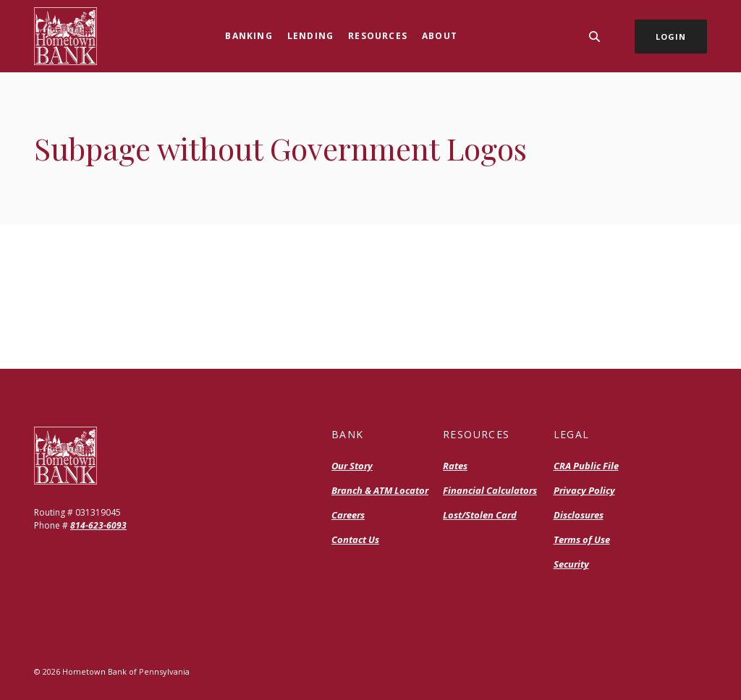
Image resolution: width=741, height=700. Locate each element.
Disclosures (579, 515)
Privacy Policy (584, 490)
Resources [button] (378, 36)
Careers (348, 515)
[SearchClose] (595, 37)
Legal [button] (572, 434)
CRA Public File (586, 466)
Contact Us (355, 539)
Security (571, 564)
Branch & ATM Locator (380, 490)
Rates (455, 466)
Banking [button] (249, 36)
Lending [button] (310, 36)
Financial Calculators (490, 490)
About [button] (440, 36)
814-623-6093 (98, 525)
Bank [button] (348, 434)
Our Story (352, 466)
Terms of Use (582, 539)
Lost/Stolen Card (480, 515)
